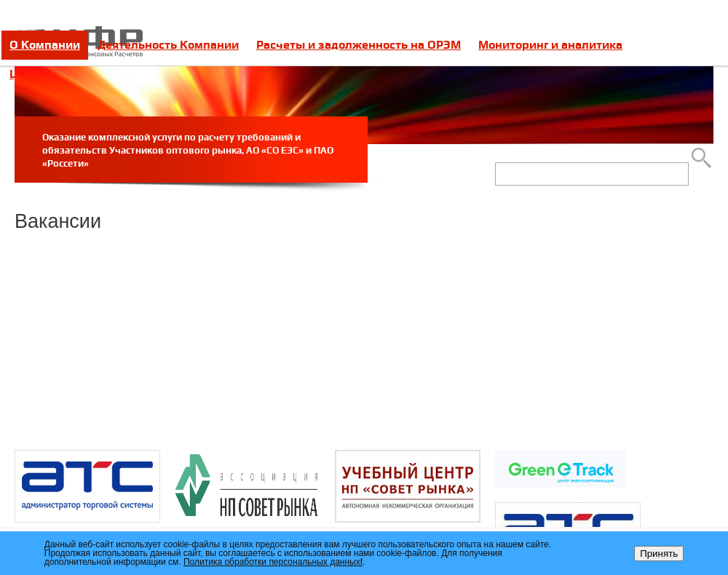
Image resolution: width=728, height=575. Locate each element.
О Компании (45, 45)
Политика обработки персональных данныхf (273, 562)
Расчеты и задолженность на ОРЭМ (359, 45)
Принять (659, 554)
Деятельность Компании (168, 45)
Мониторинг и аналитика (550, 45)
